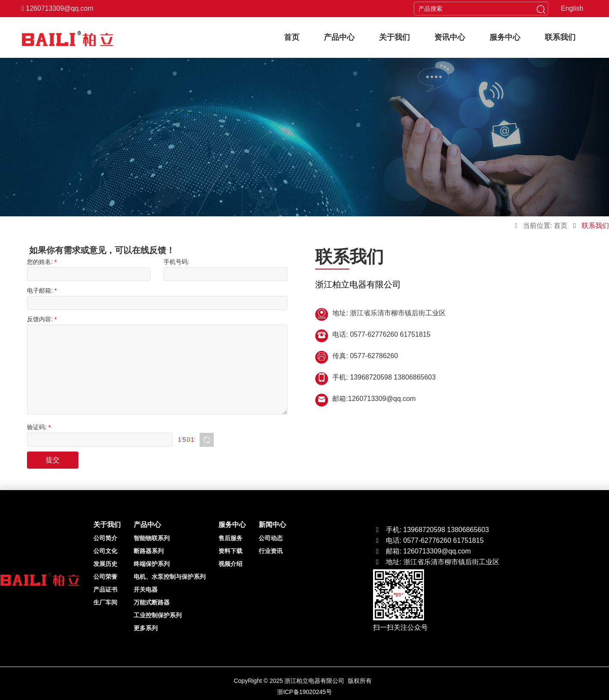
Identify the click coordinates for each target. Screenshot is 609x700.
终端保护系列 (152, 564)
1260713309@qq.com (57, 8)
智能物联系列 (152, 538)
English (572, 8)
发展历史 (105, 564)
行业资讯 (271, 551)
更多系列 (146, 628)
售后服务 (230, 538)
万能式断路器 (152, 602)
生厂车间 (105, 602)
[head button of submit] (541, 9)
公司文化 (105, 551)
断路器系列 (149, 551)
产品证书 (105, 589)
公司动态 (271, 538)
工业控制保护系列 (158, 615)
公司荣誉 (105, 577)
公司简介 (105, 538)
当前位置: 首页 (545, 226)
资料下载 (230, 551)
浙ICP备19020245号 (304, 692)
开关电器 (146, 589)
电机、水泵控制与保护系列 (170, 577)
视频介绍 (230, 564)
